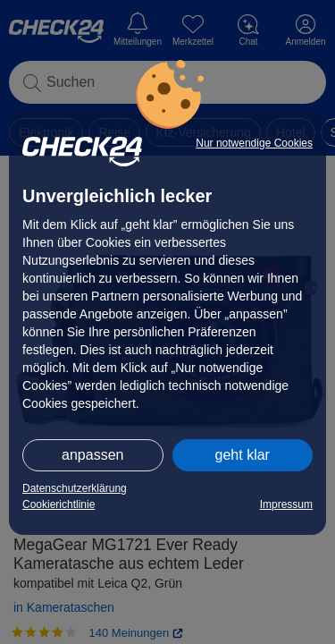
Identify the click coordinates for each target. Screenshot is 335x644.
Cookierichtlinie (59, 504)
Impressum (286, 504)
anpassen (92, 455)
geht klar (243, 455)
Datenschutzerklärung (75, 488)
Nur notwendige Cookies (254, 143)
